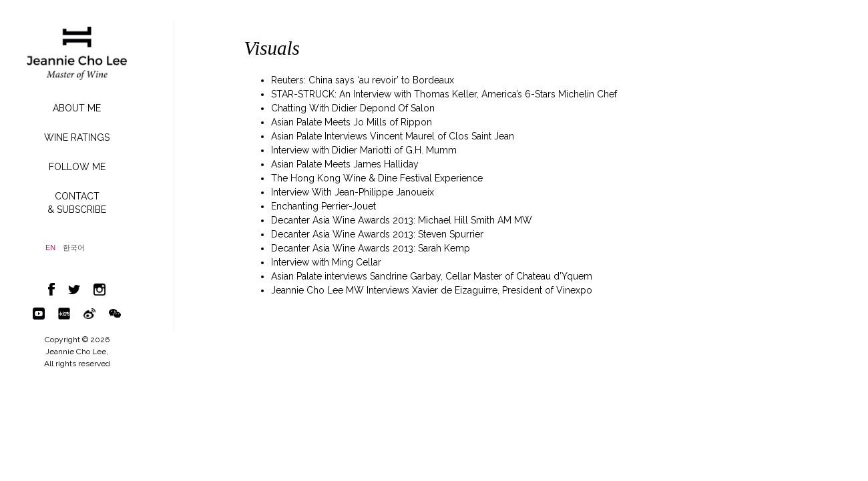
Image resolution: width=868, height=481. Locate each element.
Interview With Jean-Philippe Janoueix (353, 192)
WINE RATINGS (77, 137)
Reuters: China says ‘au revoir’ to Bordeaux (363, 80)
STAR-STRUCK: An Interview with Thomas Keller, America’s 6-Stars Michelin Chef (444, 94)
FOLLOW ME (77, 167)
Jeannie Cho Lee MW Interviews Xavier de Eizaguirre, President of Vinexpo (432, 290)
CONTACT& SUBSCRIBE (77, 203)
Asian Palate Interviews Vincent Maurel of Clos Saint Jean (393, 136)
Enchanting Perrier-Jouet (323, 206)
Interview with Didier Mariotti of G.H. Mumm (364, 150)
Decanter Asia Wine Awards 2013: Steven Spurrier (377, 234)
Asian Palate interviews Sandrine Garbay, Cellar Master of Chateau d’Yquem (432, 276)
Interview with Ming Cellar (326, 262)
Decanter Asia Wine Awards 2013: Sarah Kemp (371, 248)
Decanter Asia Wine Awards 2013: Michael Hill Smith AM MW (402, 220)
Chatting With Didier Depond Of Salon (353, 108)
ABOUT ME (77, 108)
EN (50, 248)
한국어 (74, 248)
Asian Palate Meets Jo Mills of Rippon (352, 122)
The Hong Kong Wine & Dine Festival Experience (377, 178)
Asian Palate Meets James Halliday (345, 164)
